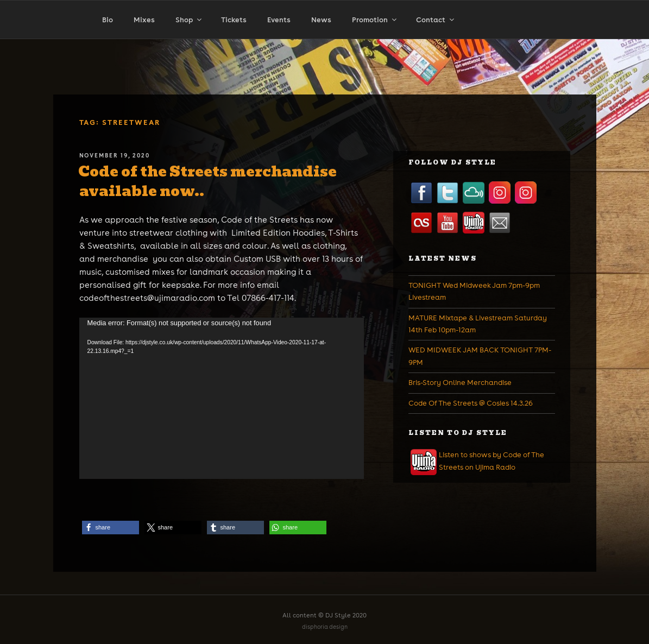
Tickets (234, 20)
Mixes (144, 20)
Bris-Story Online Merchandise (460, 383)
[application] (222, 398)
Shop (189, 20)
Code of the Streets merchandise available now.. (207, 181)
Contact (436, 20)
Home (56, 42)
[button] (111, 528)
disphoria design (325, 627)
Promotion (375, 20)
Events (279, 20)
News (321, 20)
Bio (108, 20)
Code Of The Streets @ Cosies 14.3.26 (471, 403)
